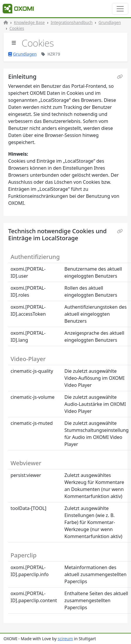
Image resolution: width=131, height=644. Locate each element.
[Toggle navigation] (120, 9)
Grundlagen (110, 22)
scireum (65, 639)
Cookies (17, 28)
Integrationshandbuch (72, 22)
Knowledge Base (29, 22)
